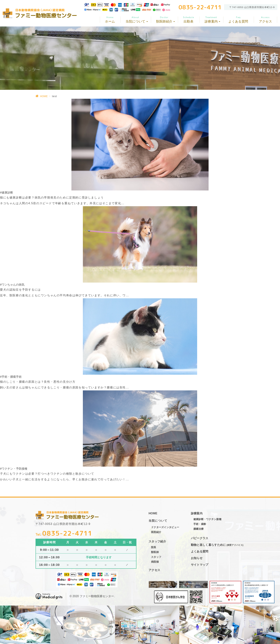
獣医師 (155, 552)
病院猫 (155, 562)
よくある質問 (238, 20)
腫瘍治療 (198, 529)
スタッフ (156, 557)
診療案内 (197, 513)
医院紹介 (156, 532)
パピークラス (200, 538)
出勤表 (188, 20)
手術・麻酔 (200, 524)
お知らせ (197, 558)
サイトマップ (200, 565)
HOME (44, 96)
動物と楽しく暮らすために (217, 545)
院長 (154, 547)
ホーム (110, 20)
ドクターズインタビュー (165, 527)
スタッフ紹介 (157, 541)
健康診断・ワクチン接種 (207, 519)
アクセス (265, 20)
